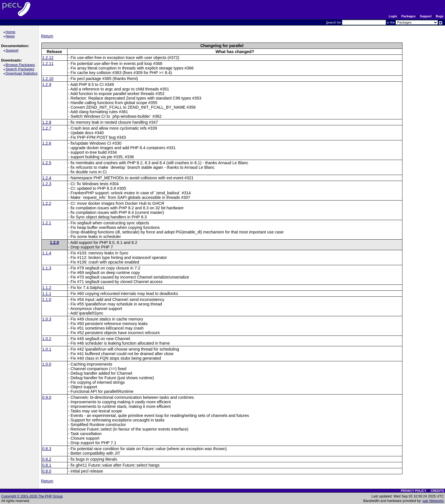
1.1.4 (47, 253)
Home (11, 32)
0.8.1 (47, 465)
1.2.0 (54, 242)
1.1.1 (47, 294)
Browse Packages (21, 65)
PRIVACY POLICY (413, 491)
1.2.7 (47, 128)
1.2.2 (47, 203)
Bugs (440, 16)
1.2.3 (47, 184)
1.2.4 (47, 178)
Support (426, 16)
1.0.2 (47, 339)
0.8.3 (47, 449)
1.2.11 (48, 64)
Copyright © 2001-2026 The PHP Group (32, 496)
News (11, 36)
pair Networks (433, 501)
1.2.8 (47, 122)
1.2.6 (47, 143)
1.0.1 (47, 349)
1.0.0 (47, 364)
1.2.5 (47, 163)
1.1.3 (47, 268)
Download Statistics (22, 73)
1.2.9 (47, 85)
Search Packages (21, 69)
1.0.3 (47, 319)
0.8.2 (47, 459)
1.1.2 (47, 288)
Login (393, 16)
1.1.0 (47, 300)
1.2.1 (47, 223)
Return (47, 36)
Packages (408, 16)
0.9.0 (47, 397)
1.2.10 (48, 79)
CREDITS (437, 491)
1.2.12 (48, 58)
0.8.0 (47, 471)
